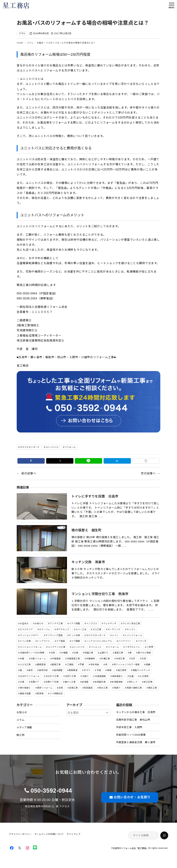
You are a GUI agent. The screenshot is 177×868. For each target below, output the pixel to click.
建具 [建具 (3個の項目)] (31, 670)
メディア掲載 (24, 727)
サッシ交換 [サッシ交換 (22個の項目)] (74, 635)
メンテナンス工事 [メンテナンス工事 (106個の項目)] (57, 647)
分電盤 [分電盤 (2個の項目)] (64, 653)
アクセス (64, 806)
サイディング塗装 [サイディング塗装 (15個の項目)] (54, 635)
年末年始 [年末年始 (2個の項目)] (95, 665)
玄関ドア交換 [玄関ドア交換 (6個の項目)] (52, 682)
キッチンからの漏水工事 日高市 (136, 712)
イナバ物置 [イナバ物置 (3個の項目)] (75, 624)
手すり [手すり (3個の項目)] (87, 670)
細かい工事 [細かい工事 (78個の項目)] (70, 682)
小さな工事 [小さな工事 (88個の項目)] (25, 665)
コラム (22, 33)
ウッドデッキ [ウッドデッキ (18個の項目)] (110, 624)
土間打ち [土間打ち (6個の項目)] (104, 653)
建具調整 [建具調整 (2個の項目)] (58, 670)
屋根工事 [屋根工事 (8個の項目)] (56, 665)
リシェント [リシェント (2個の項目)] (96, 647)
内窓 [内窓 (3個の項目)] (53, 653)
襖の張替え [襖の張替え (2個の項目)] (25, 688)
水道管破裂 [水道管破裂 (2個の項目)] (100, 676)
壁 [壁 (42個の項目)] (131, 653)
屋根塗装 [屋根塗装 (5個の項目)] (41, 665)
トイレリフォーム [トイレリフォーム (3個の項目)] (133, 635)
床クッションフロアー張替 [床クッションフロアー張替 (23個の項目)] (127, 665)
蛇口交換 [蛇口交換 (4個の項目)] (148, 682)
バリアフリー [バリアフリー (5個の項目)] (125, 641)
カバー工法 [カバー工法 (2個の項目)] (81, 629)
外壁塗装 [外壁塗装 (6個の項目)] (56, 659)
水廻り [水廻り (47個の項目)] (85, 676)
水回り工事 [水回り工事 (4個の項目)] (70, 676)
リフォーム (70, 447)
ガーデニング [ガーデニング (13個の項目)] (114, 629)
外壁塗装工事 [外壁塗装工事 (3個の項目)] (74, 659)
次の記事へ (148, 473)
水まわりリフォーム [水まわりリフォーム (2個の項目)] (30, 676)
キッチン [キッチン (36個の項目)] (131, 629)
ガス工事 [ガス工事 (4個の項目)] (97, 629)
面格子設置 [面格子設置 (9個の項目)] (25, 694)
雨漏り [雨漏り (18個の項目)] (117, 688)
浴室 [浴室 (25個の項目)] (131, 676)
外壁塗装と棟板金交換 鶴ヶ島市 (136, 742)
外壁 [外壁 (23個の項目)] (22, 659)
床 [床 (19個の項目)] (106, 665)
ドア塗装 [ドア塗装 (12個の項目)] (61, 641)
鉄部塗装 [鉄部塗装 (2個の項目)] (88, 688)
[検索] (164, 835)
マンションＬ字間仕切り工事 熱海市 (100, 594)
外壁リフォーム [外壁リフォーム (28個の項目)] (38, 659)
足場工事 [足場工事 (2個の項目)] (73, 688)
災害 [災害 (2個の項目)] (22, 682)
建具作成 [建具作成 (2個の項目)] (43, 670)
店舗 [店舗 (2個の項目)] (148, 665)
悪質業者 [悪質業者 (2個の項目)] (73, 670)
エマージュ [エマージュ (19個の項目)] (45, 629)
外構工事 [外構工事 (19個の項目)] (105, 659)
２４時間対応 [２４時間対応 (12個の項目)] (56, 694)
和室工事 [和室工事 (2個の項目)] (89, 653)
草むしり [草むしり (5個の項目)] (133, 682)
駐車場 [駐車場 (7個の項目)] (40, 694)
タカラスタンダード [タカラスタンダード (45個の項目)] (96, 635)
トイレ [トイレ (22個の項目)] (115, 635)
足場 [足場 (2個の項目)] (61, 688)
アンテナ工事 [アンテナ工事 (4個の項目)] (56, 624)
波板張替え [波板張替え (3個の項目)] (117, 676)
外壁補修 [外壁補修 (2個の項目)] (90, 659)
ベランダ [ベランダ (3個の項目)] (142, 641)
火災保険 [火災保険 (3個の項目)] (144, 676)
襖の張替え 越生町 (87, 530)
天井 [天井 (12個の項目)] (133, 659)
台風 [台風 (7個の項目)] (76, 653)
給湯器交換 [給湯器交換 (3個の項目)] (100, 682)
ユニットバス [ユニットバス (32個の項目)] (78, 647)
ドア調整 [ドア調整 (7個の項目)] (76, 641)
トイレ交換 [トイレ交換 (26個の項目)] (25, 641)
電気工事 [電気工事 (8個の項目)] (152, 688)
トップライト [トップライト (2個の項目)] (44, 641)
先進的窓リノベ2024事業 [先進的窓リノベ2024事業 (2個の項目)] (32, 653)
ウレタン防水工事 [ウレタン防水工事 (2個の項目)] (131, 624)
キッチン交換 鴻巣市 (88, 562)
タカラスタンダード (30, 447)
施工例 (20, 735)
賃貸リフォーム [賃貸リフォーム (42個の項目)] (45, 688)
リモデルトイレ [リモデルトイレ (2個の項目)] (133, 647)
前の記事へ (29, 473)
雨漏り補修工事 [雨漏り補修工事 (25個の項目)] (134, 688)
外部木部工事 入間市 (129, 727)
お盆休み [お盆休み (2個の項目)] (24, 624)
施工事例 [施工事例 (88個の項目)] (122, 670)
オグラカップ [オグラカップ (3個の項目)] (63, 629)
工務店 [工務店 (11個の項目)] (70, 665)
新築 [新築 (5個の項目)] (109, 670)
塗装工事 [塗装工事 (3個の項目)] (119, 653)
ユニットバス (52, 447)
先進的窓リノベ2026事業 (131, 735)
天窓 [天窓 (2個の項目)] (144, 659)
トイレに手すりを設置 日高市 (95, 496)
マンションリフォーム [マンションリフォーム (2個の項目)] (31, 647)
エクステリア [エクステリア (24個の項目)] (26, 629)
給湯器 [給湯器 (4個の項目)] (85, 682)
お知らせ (22, 712)
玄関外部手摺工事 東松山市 (133, 720)
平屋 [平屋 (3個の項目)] (82, 665)
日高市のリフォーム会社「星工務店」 (131, 848)
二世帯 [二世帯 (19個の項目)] (150, 647)
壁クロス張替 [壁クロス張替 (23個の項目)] (144, 653)
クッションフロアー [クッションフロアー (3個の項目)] (30, 635)
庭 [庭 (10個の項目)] (21, 670)
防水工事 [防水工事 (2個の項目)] (103, 688)
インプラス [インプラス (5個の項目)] (92, 624)
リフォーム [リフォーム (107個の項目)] (113, 647)
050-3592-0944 (51, 791)
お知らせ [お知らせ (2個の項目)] (39, 624)
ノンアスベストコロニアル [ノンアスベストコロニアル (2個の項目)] (99, 641)
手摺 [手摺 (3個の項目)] (99, 670)
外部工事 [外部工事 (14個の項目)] (120, 659)
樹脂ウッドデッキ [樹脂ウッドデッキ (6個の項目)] (141, 670)
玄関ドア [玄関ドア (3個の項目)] (35, 682)
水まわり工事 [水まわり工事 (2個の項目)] (52, 676)
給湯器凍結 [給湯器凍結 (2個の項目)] (117, 682)
